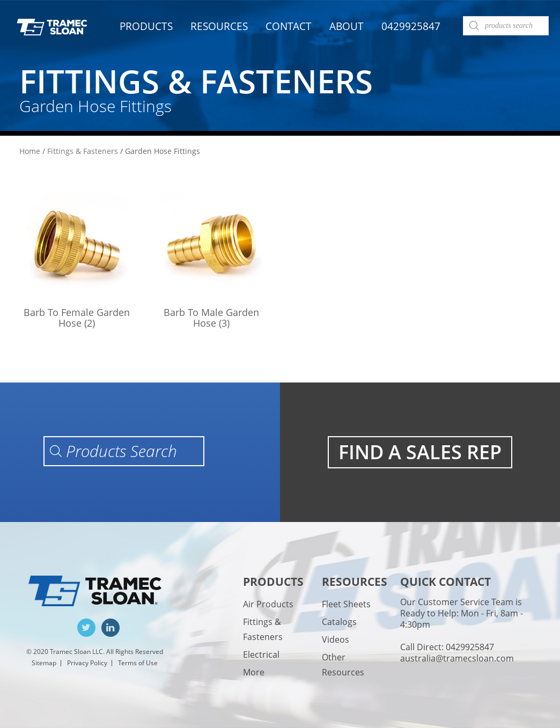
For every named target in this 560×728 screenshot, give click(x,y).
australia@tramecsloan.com (457, 658)
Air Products (268, 604)
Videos (336, 639)
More (254, 672)
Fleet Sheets (346, 604)
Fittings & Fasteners (83, 151)
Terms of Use (138, 663)
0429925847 (411, 27)
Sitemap (44, 663)
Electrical (261, 655)
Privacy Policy (87, 663)
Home (30, 151)
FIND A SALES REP (420, 452)
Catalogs (339, 622)
